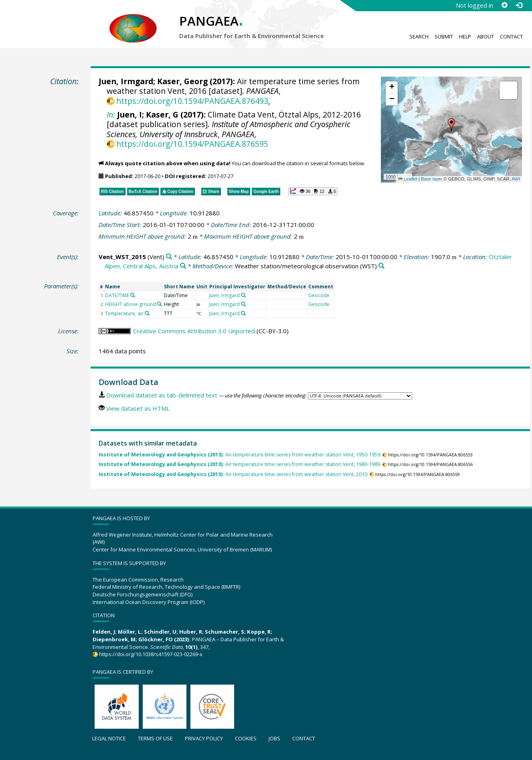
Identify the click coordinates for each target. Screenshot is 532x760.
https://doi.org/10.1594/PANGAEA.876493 (192, 101)
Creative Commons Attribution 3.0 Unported (194, 331)
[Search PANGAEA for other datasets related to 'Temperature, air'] (147, 313)
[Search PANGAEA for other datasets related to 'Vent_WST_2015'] (169, 257)
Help (465, 36)
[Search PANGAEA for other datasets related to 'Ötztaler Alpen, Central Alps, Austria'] (183, 266)
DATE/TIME (117, 295)
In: (111, 115)
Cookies (246, 738)
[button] (451, 125)
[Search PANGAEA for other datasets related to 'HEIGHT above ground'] (160, 304)
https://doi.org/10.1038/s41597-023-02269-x (151, 654)
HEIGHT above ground (130, 304)
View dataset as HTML (138, 408)
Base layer (432, 179)
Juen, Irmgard (126, 81)
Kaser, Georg (182, 81)
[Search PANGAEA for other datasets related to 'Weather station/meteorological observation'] (381, 266)
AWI (516, 179)
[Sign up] (504, 5)
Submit (444, 36)
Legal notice (109, 738)
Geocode (319, 295)
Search (419, 36)
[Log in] (519, 5)
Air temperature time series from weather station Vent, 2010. (234, 474)
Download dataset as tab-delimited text (162, 395)
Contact (511, 36)
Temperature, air (124, 313)
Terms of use (155, 738)
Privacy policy (204, 738)
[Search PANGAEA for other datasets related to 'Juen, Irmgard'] (243, 295)
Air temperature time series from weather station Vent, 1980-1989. (240, 464)
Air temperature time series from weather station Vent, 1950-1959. (240, 455)
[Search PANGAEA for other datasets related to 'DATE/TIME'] (133, 295)
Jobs (274, 738)
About (485, 36)
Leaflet (408, 179)
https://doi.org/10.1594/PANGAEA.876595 (192, 144)
